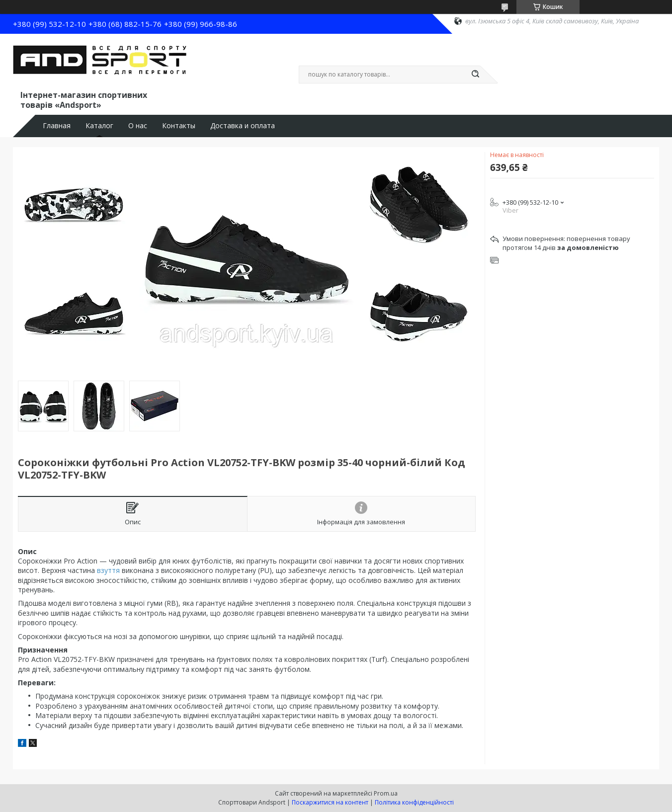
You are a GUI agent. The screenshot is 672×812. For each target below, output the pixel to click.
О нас (138, 126)
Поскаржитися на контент (330, 802)
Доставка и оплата (243, 126)
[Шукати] (475, 75)
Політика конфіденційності (414, 802)
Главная (57, 126)
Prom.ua (386, 793)
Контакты (179, 126)
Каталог (99, 126)
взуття (108, 570)
